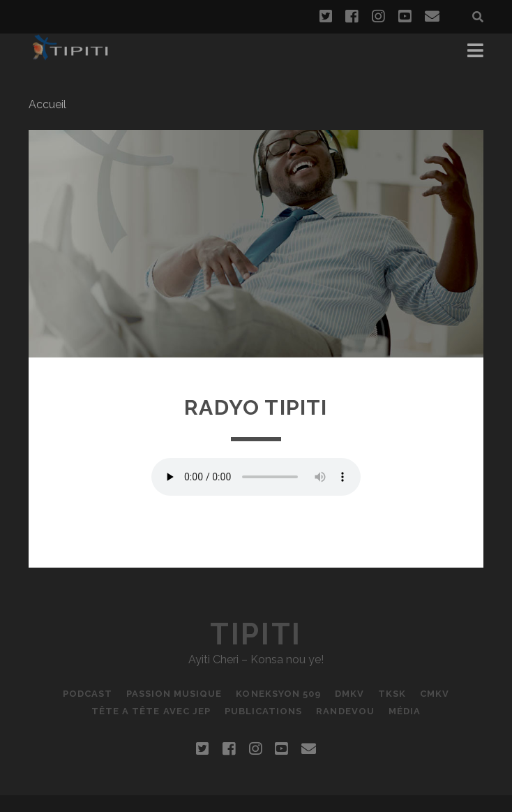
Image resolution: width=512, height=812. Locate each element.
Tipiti (256, 634)
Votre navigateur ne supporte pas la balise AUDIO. (256, 477)
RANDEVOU (345, 711)
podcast (88, 694)
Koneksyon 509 (278, 694)
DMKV (349, 694)
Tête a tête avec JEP (151, 711)
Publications (264, 711)
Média (405, 711)
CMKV (435, 694)
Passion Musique (174, 694)
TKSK (392, 694)
